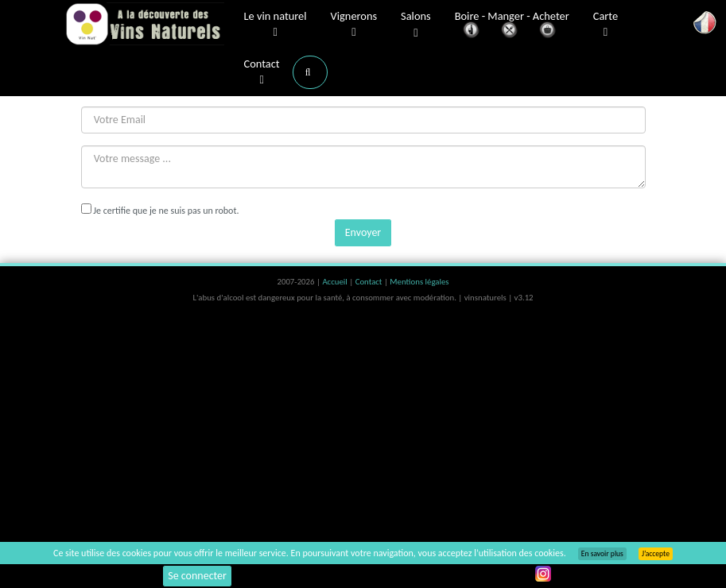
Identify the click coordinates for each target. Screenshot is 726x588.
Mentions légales (419, 282)
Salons (416, 25)
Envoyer (363, 232)
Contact (262, 72)
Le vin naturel (276, 25)
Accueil (336, 282)
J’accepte (656, 554)
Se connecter (197, 576)
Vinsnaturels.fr (145, 25)
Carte (606, 25)
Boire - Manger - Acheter (512, 26)
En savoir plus (602, 554)
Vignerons (354, 25)
